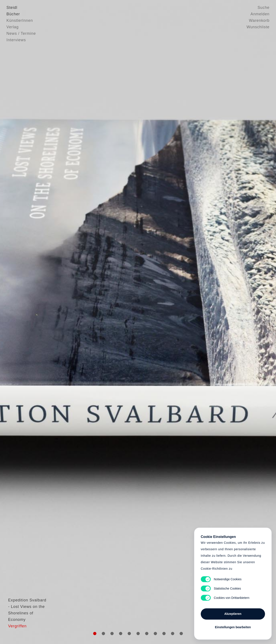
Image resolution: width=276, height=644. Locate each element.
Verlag (13, 27)
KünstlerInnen (20, 21)
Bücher (13, 14)
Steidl (12, 8)
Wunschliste (258, 27)
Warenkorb (259, 21)
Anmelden (260, 14)
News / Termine (21, 33)
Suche (263, 8)
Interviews (16, 40)
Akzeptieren (233, 614)
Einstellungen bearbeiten (233, 627)
